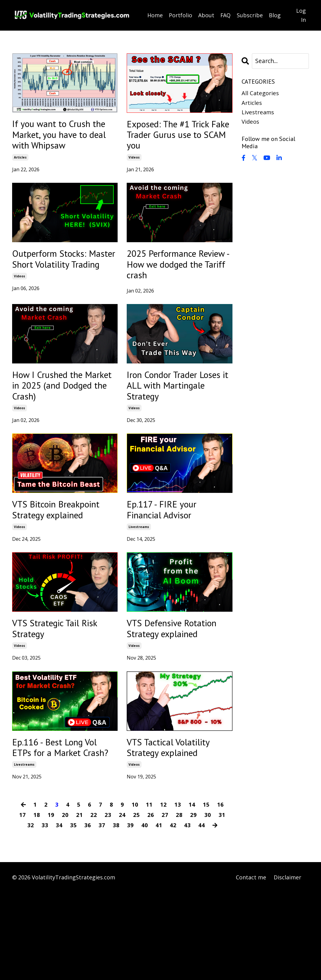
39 (130, 913)
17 (22, 902)
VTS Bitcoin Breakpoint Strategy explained (60, 553)
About (206, 15)
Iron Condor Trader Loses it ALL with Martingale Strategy (174, 416)
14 (192, 892)
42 (173, 913)
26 (151, 902)
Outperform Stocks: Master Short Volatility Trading (58, 275)
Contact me (251, 965)
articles (20, 165)
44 (201, 913)
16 (221, 892)
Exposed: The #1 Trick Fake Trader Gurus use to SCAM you (179, 139)
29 (193, 902)
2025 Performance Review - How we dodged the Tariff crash (170, 282)
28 (179, 902)
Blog (275, 15)
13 (178, 892)
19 (51, 902)
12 (164, 892)
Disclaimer (288, 965)
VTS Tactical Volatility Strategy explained (178, 820)
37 (102, 913)
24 (122, 902)
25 (136, 902)
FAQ (226, 15)
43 (187, 913)
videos (134, 165)
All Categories (261, 94)
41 (159, 913)
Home (155, 15)
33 (45, 913)
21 (79, 902)
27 (165, 902)
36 (87, 913)
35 (73, 913)
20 (65, 902)
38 (116, 913)
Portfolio (181, 15)
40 (144, 913)
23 (108, 902)
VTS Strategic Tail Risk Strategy (54, 683)
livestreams (139, 566)
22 (94, 902)
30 (208, 902)
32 (30, 913)
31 (222, 902)
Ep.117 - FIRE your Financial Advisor (169, 546)
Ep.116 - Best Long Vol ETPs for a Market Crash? (65, 826)
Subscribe (250, 15)
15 (206, 892)
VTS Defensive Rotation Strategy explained (168, 690)
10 (135, 892)
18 (37, 902)
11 (149, 892)
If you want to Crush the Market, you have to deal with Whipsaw (64, 139)
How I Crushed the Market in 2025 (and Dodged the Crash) (60, 416)
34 (59, 913)
